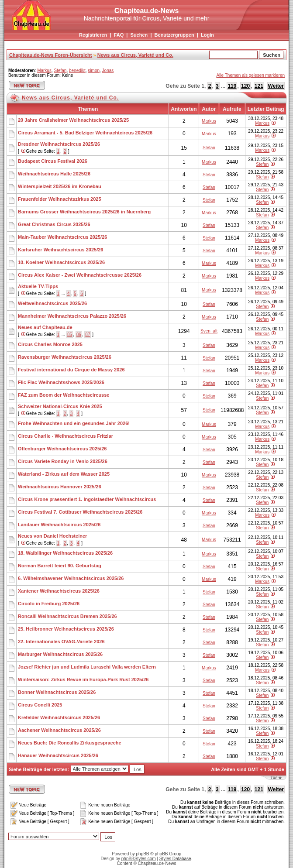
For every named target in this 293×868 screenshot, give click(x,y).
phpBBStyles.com (139, 859)
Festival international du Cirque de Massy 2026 (71, 370)
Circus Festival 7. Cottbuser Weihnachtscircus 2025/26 (80, 512)
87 (88, 335)
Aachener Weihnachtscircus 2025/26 (59, 730)
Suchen (139, 35)
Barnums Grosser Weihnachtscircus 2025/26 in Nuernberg (84, 212)
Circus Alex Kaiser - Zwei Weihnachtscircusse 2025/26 (80, 275)
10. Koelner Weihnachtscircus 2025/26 (61, 262)
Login (207, 35)
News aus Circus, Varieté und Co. (135, 55)
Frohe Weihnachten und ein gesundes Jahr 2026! (74, 423)
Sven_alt (209, 331)
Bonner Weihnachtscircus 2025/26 (57, 692)
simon (94, 70)
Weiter (276, 86)
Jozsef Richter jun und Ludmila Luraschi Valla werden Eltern (87, 667)
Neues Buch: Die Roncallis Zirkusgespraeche (70, 743)
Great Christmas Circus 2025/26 (54, 224)
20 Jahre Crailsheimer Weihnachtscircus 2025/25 (73, 120)
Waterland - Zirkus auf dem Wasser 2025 (64, 474)
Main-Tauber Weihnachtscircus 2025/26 (62, 237)
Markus (44, 70)
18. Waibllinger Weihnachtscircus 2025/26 (65, 553)
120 (245, 86)
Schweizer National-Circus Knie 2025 (60, 406)
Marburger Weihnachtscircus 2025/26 (60, 654)
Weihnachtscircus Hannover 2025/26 (60, 487)
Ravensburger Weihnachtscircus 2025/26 (65, 357)
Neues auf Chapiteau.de (45, 327)
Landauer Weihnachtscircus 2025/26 (59, 525)
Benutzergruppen (174, 35)
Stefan (60, 70)
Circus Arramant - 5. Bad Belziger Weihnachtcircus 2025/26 (85, 133)
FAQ (119, 35)
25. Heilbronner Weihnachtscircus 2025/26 (66, 629)
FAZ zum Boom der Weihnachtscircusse (64, 395)
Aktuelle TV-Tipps (38, 286)
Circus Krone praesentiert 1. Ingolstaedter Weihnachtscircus (87, 499)
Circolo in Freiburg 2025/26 (49, 604)
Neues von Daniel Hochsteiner (52, 536)
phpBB (143, 854)
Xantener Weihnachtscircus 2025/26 (59, 591)
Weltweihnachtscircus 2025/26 (52, 303)
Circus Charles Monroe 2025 (50, 344)
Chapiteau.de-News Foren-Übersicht (50, 55)
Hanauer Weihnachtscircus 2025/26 (58, 755)
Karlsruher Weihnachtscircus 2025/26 (60, 250)
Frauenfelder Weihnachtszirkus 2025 (60, 199)
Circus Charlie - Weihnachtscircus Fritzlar (65, 436)
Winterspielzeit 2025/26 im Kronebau (60, 186)
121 (259, 86)
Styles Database (175, 859)
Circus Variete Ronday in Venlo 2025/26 (63, 461)
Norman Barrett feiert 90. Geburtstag (60, 566)
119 (232, 86)
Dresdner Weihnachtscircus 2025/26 (59, 144)
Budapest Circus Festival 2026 (53, 161)
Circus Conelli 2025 (40, 705)
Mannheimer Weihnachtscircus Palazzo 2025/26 (72, 316)
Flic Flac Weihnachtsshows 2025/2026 (61, 382)
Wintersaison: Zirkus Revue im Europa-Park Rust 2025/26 (83, 679)
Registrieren (93, 35)
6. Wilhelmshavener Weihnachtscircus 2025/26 (71, 578)
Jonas (108, 70)
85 (70, 335)
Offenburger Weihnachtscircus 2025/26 (62, 449)
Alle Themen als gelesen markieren (250, 75)
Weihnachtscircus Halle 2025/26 (54, 174)
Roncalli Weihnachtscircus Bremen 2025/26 (67, 616)
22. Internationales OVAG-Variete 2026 (61, 642)
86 (79, 335)
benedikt (77, 70)
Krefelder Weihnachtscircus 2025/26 (59, 717)
